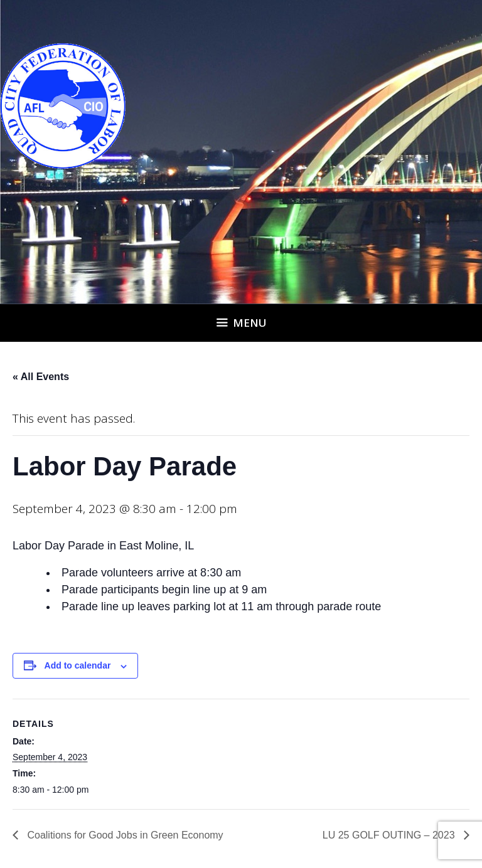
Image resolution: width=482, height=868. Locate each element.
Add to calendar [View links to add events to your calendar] (78, 665)
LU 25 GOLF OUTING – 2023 (390, 835)
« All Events (41, 377)
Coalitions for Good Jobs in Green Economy (124, 835)
